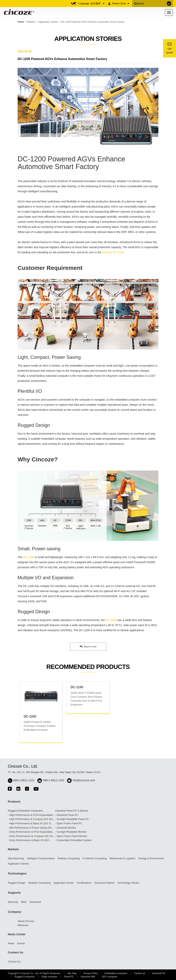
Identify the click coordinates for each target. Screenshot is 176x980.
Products (14, 801)
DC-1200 (29, 557)
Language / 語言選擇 (92, 4)
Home (21, 22)
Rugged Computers (25, 977)
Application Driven (64, 883)
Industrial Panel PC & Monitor (72, 811)
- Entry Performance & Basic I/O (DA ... (30, 840)
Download (35, 902)
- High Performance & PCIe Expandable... (31, 815)
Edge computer (49, 977)
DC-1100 (77, 687)
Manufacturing (16, 858)
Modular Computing (39, 883)
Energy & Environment (151, 858)
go (169, 4)
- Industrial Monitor (66, 828)
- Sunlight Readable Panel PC (72, 819)
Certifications (84, 883)
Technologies (17, 873)
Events (21, 943)
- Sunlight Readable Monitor (71, 832)
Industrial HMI (88, 977)
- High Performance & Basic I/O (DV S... (30, 823)
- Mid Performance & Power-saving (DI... (31, 828)
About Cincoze (26, 921)
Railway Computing (69, 858)
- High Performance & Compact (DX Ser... (31, 819)
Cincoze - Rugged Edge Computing (18, 12)
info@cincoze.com (84, 780)
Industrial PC (159, 973)
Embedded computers (116, 973)
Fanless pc (140, 973)
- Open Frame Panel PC (69, 823)
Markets (31, 22)
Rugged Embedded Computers (25, 811)
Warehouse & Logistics (122, 858)
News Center (17, 934)
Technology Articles (128, 883)
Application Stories (48, 22)
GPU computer (109, 977)
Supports (14, 893)
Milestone (23, 925)
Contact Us (16, 952)
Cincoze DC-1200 (113, 252)
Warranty (13, 902)
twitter (27, 789)
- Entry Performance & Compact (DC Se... (31, 836)
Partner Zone (121, 4)
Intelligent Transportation (41, 858)
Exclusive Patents (105, 883)
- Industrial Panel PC (67, 815)
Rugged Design (17, 883)
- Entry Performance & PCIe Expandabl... (31, 832)
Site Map (72, 973)
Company (14, 912)
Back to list (88, 647)
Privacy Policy (91, 973)
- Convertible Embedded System (73, 840)
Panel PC (69, 977)
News (11, 943)
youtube (36, 789)
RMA (24, 902)
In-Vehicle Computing (95, 858)
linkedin (18, 789)
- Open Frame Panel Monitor (71, 836)
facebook (10, 789)
